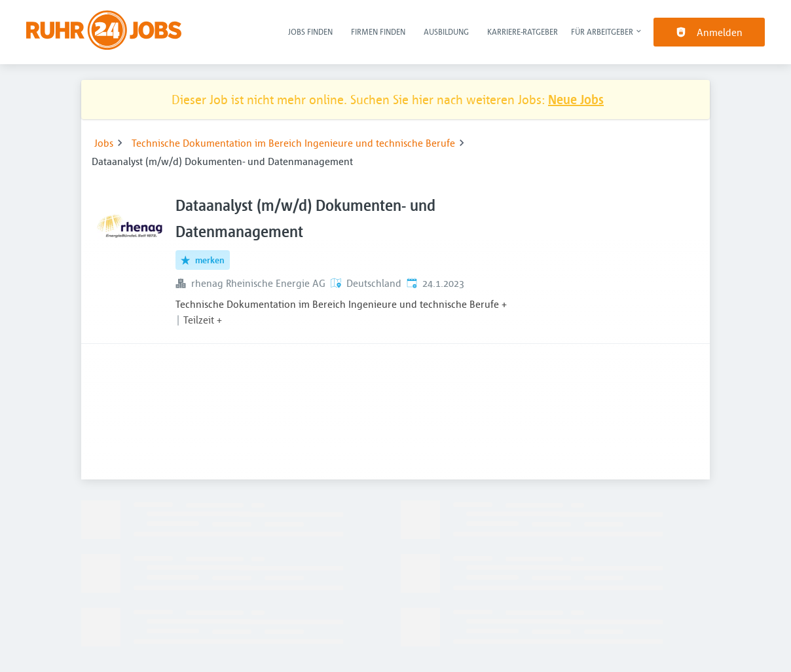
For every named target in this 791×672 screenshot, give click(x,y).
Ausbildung (446, 31)
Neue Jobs (576, 99)
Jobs (104, 143)
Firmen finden (378, 31)
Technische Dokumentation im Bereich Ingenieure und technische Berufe (293, 143)
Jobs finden (310, 31)
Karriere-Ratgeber (523, 31)
